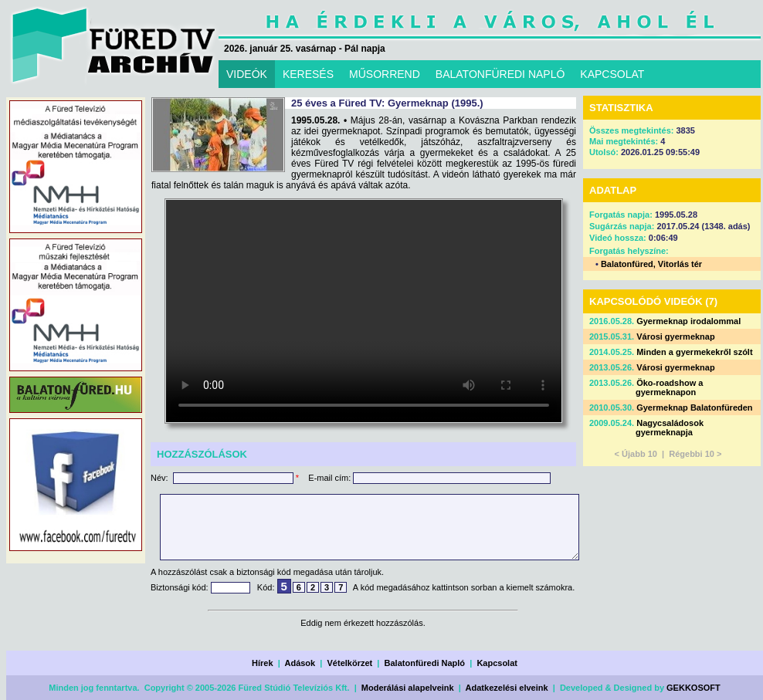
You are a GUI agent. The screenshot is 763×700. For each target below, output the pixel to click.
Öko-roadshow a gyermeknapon (669, 387)
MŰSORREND (385, 74)
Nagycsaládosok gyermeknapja (670, 428)
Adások (300, 663)
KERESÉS (308, 74)
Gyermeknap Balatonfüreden (694, 407)
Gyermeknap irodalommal (688, 321)
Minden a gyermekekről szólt (694, 352)
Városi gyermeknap (676, 336)
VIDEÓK (247, 74)
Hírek (263, 663)
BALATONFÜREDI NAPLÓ (500, 74)
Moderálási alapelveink (408, 688)
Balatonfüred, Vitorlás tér (651, 264)
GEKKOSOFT (693, 688)
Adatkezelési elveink (507, 688)
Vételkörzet (350, 663)
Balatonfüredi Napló (425, 663)
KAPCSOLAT (612, 74)
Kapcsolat (497, 663)
